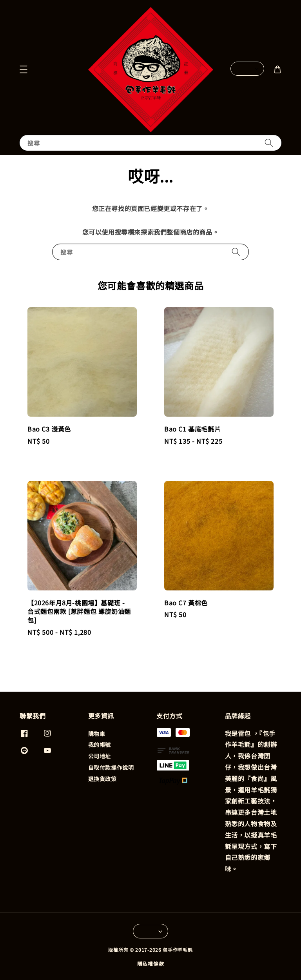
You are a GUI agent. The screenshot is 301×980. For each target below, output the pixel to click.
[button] (24, 69)
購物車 (97, 734)
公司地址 (100, 756)
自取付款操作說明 (111, 767)
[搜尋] (269, 143)
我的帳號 (100, 745)
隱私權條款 (151, 964)
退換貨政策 (102, 779)
